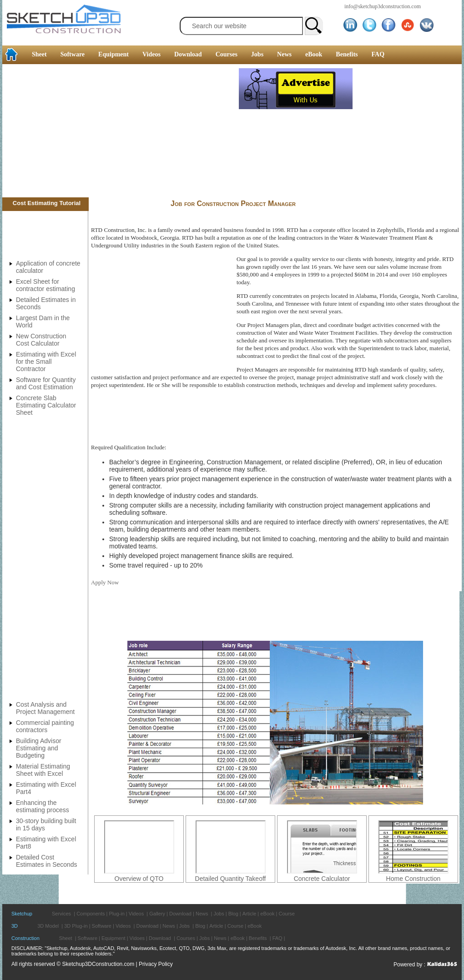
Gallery (157, 914)
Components (91, 914)
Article (250, 914)
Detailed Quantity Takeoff (231, 879)
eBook (314, 54)
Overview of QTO (139, 879)
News (284, 54)
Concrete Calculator (322, 879)
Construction (25, 938)
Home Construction (414, 879)
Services (61, 914)
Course (286, 914)
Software (73, 54)
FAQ (378, 54)
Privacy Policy (156, 964)
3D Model (48, 926)
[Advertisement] (121, 132)
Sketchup (22, 914)
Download (188, 54)
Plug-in (117, 914)
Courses (227, 54)
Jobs (257, 54)
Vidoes (137, 938)
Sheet (39, 54)
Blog (233, 914)
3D (15, 926)
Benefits (347, 54)
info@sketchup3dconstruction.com (383, 6)
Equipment (113, 54)
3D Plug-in (76, 926)
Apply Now (105, 582)
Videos (151, 54)
